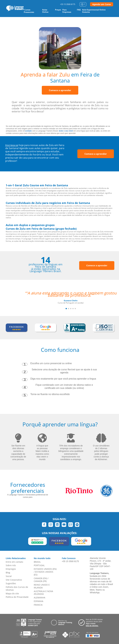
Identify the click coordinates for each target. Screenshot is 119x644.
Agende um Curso (102, 4)
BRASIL (37, 562)
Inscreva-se (12, 145)
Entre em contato (14, 562)
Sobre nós (11, 565)
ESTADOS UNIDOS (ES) (44, 573)
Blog (8, 573)
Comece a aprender (60, 90)
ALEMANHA (40, 598)
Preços (58, 10)
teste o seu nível (66, 131)
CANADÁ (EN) (40, 578)
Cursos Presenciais (29, 11)
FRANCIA (38, 605)
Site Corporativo (14, 580)
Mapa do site (12, 593)
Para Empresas (67, 11)
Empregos (11, 569)
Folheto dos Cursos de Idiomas (17, 588)
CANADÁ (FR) (40, 581)
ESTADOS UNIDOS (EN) (45, 569)
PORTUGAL (39, 565)
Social (9, 576)
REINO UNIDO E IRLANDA (42, 586)
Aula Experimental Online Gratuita (94, 11)
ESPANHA (39, 601)
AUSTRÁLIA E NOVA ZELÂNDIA (43, 593)
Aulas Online (45, 11)
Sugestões (11, 583)
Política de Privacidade (17, 597)
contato (28, 131)
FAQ (79, 10)
